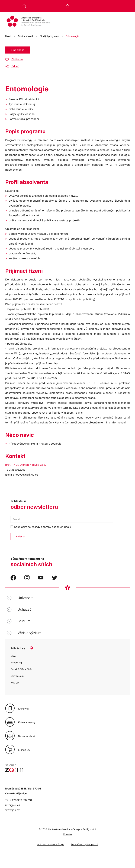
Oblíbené (17, 59)
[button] (24, 6)
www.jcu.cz (12, 810)
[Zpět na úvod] (67, 22)
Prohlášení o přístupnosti (84, 844)
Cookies (68, 834)
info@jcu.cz (13, 805)
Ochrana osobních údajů (50, 844)
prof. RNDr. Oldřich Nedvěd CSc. (26, 465)
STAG (14, 656)
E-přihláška (18, 50)
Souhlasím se (41, 527)
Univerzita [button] (26, 598)
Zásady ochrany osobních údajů (51, 527)
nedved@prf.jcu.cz (26, 475)
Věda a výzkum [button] (30, 633)
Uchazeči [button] (25, 609)
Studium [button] (24, 621)
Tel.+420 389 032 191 (19, 800)
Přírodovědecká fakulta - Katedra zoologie (35, 444)
